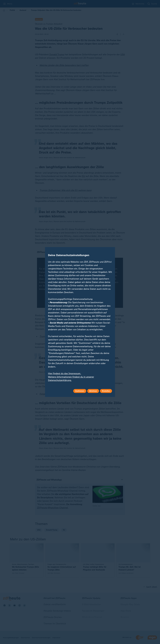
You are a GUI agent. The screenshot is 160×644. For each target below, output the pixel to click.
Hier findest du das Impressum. (64, 373)
